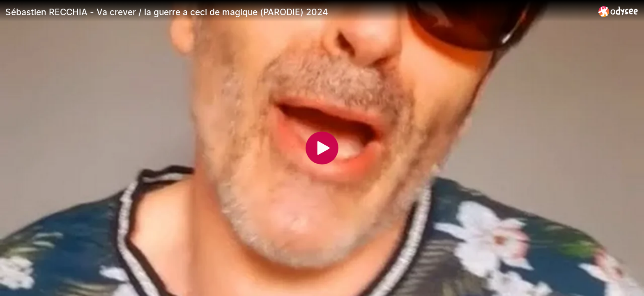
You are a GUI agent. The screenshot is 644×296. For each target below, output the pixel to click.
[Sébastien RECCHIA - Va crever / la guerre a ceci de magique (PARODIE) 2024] (299, 12)
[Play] (322, 148)
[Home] (618, 11)
